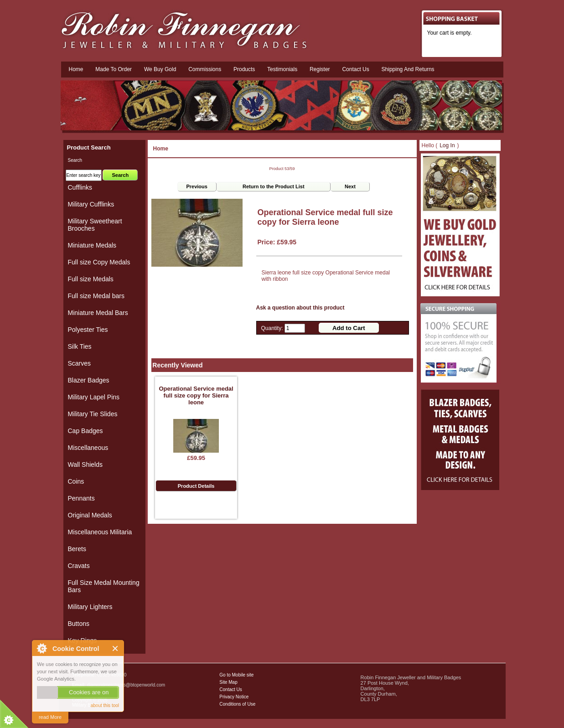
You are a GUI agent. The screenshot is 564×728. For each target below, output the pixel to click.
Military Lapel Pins (94, 397)
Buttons (79, 624)
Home (76, 69)
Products (244, 69)
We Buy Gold (160, 69)
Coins (76, 481)
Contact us (355, 69)
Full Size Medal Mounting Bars (104, 586)
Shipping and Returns (408, 69)
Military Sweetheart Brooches (95, 225)
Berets (77, 549)
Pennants (81, 498)
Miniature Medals (92, 245)
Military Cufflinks (91, 204)
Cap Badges (85, 431)
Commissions (205, 69)
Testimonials (282, 69)
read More (50, 717)
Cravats (79, 566)
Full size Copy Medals (99, 262)
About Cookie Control (41, 648)
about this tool (105, 705)
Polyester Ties (88, 330)
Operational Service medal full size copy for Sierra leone (196, 395)
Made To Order (114, 69)
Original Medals (90, 515)
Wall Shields (85, 465)
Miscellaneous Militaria (100, 532)
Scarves (80, 363)
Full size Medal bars (96, 296)
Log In (447, 145)
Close (116, 648)
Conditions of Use (237, 704)
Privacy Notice (234, 697)
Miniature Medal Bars (98, 313)
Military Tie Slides (93, 414)
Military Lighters (90, 607)
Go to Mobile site (236, 675)
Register (320, 69)
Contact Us (230, 689)
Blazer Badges (89, 380)
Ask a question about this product (300, 308)
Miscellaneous (88, 448)
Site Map (228, 682)
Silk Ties (80, 346)
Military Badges (88, 705)
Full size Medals (91, 279)
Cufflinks (80, 187)
